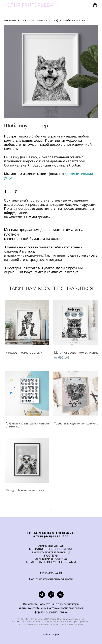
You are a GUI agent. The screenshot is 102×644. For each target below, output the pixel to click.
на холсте (54, 239)
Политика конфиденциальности (51, 579)
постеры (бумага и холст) (40, 20)
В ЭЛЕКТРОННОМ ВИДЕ (58, 549)
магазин (10, 20)
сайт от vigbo (51, 635)
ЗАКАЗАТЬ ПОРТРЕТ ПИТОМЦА (51, 552)
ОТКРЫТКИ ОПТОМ (51, 546)
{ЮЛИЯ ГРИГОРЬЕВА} (29, 5)
